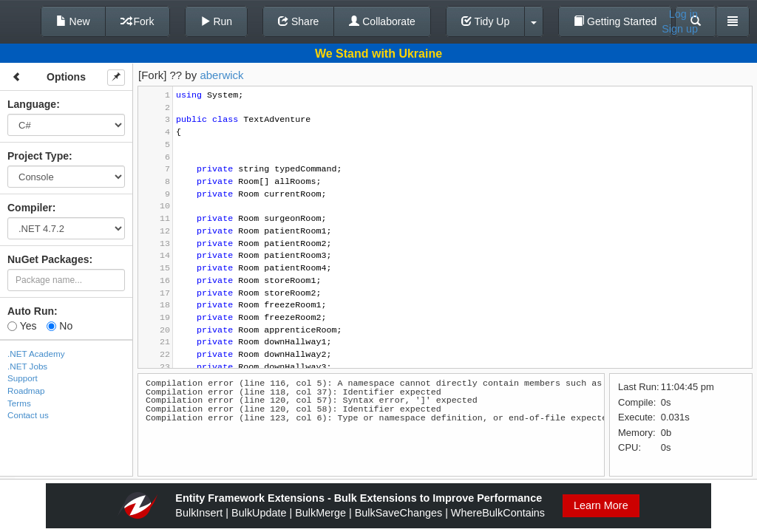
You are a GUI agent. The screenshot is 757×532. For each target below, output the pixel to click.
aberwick (221, 75)
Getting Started (615, 21)
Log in (683, 14)
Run (217, 21)
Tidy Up (485, 21)
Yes (22, 326)
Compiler (30, 208)
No (60, 326)
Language (32, 104)
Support (23, 378)
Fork (138, 21)
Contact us (28, 415)
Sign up (680, 29)
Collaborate (382, 21)
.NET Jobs (27, 366)
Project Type (38, 156)
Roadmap (26, 391)
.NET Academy (36, 354)
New (73, 21)
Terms (19, 403)
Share (298, 21)
